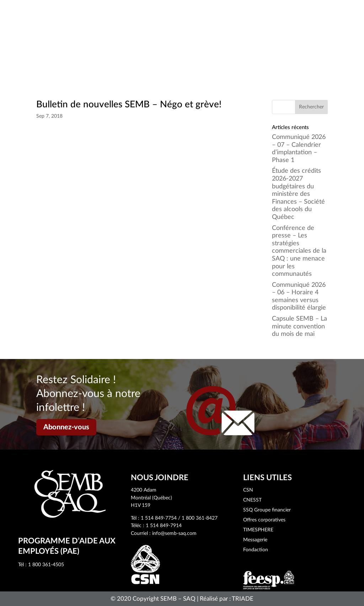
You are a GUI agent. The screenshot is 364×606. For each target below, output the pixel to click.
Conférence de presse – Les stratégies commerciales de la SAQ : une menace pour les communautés (299, 251)
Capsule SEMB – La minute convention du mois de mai (299, 326)
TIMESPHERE (258, 530)
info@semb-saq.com (174, 533)
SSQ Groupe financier (267, 510)
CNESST (252, 500)
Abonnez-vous (66, 427)
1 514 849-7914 (164, 526)
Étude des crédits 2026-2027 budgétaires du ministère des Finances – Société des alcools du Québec (298, 194)
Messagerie (255, 540)
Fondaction (256, 550)
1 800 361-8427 (200, 518)
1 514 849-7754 (159, 518)
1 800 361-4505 (46, 565)
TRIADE (243, 599)
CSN (248, 490)
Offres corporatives (264, 520)
